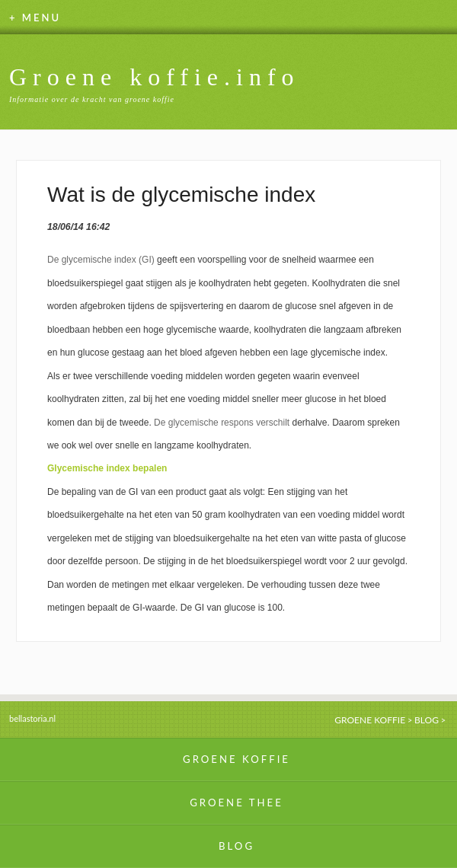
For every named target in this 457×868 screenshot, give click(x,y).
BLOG (427, 720)
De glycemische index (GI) (101, 260)
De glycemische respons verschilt (222, 423)
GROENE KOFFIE (370, 720)
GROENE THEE (236, 803)
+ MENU (35, 18)
